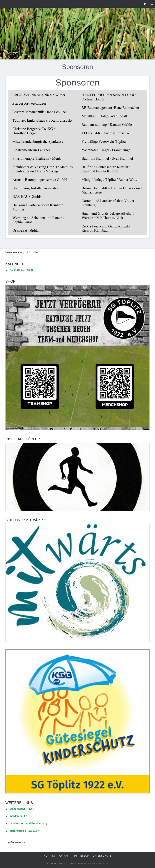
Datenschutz (102, 856)
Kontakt (50, 856)
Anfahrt (65, 856)
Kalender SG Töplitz (21, 270)
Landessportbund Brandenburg (28, 823)
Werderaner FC (19, 816)
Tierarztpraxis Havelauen (24, 831)
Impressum (82, 856)
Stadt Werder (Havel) (22, 809)
